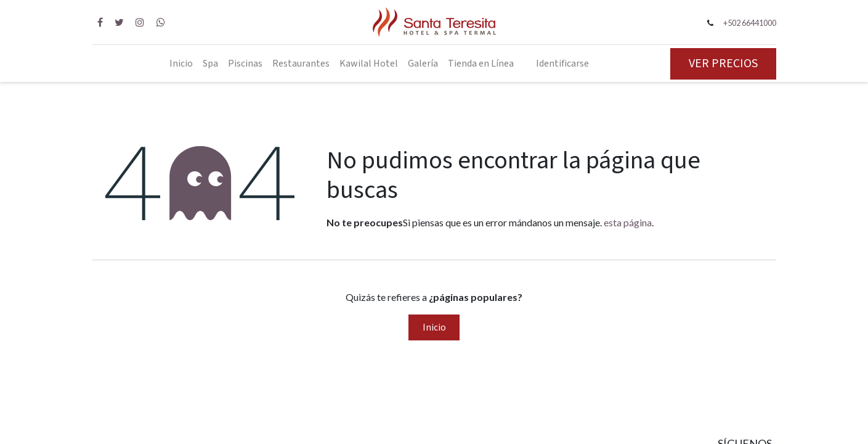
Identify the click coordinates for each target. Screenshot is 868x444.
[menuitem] (181, 64)
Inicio (434, 327)
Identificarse (562, 64)
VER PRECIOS (723, 64)
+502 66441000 (750, 23)
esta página (628, 222)
